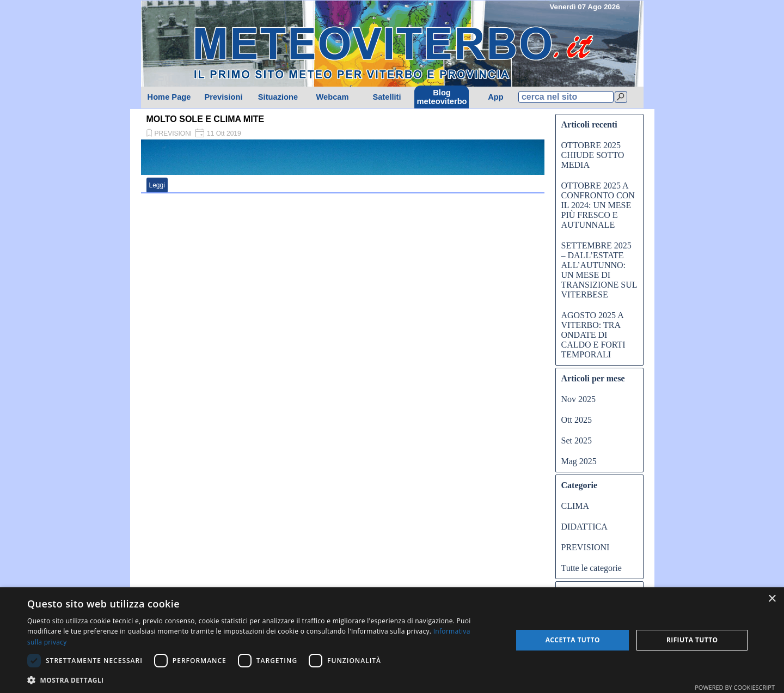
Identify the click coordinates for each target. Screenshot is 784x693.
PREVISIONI (173, 133)
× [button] (772, 599)
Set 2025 (577, 440)
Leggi (157, 185)
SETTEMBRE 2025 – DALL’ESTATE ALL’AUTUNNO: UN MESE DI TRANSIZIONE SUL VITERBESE (599, 270)
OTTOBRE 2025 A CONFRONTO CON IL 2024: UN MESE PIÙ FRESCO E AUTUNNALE (598, 205)
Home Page (169, 97)
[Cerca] (621, 97)
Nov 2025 (579, 399)
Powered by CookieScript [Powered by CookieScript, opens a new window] (735, 687)
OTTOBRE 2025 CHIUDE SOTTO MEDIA (593, 155)
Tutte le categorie (592, 568)
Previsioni (223, 97)
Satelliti (387, 97)
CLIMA (575, 506)
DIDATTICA (584, 527)
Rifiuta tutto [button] (692, 640)
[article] (343, 153)
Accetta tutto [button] (573, 640)
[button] (263, 679)
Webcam (332, 97)
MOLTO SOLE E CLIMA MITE (206, 119)
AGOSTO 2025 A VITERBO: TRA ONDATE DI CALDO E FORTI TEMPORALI (593, 335)
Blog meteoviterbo (442, 97)
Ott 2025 (577, 420)
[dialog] (392, 640)
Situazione (278, 97)
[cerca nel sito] (566, 97)
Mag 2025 (579, 461)
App (496, 97)
